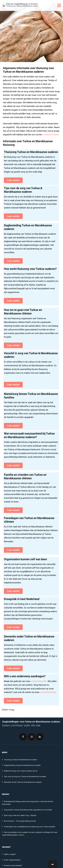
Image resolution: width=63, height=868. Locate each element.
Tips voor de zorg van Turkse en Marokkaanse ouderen (25, 777)
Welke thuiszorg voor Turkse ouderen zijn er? (21, 771)
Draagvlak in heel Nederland (22, 599)
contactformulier (51, 135)
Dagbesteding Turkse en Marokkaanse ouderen (22, 765)
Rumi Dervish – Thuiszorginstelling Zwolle (20, 821)
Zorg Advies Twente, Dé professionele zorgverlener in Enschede (28, 810)
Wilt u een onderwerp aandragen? (25, 676)
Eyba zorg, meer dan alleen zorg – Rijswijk (20, 815)
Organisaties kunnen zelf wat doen (25, 559)
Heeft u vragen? (10, 854)
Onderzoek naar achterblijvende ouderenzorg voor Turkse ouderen (30, 827)
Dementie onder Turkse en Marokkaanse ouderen (23, 782)
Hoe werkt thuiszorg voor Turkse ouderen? (30, 269)
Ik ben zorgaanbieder (12, 860)
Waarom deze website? (13, 866)
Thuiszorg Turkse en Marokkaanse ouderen (31, 152)
